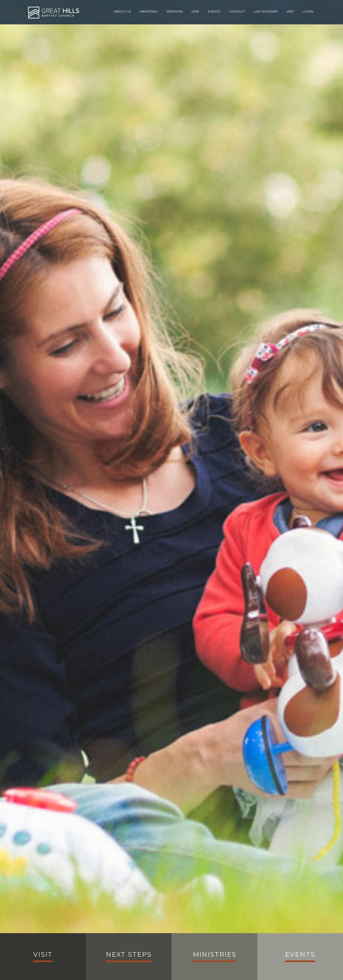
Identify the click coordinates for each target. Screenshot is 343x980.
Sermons (174, 11)
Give (195, 11)
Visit (290, 11)
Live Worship (266, 11)
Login (308, 11)
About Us (122, 11)
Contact (237, 11)
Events (214, 11)
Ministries (149, 11)
